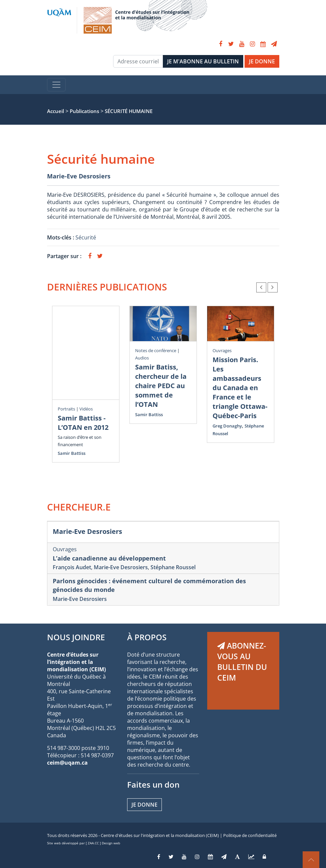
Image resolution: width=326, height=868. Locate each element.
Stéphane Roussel (173, 567)
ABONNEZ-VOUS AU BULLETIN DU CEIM (242, 662)
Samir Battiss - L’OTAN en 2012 (83, 423)
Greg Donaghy (227, 426)
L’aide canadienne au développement (109, 558)
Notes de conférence (156, 350)
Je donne (144, 805)
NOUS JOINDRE (76, 637)
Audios (142, 358)
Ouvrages (222, 350)
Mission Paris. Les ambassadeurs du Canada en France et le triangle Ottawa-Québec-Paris (240, 388)
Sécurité (86, 237)
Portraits (66, 409)
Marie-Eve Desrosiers (79, 176)
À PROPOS (147, 637)
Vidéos (86, 409)
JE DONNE (262, 61)
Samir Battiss (72, 453)
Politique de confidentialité (250, 835)
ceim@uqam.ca (67, 763)
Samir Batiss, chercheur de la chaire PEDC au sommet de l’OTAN (161, 386)
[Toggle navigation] (56, 85)
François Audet (72, 567)
